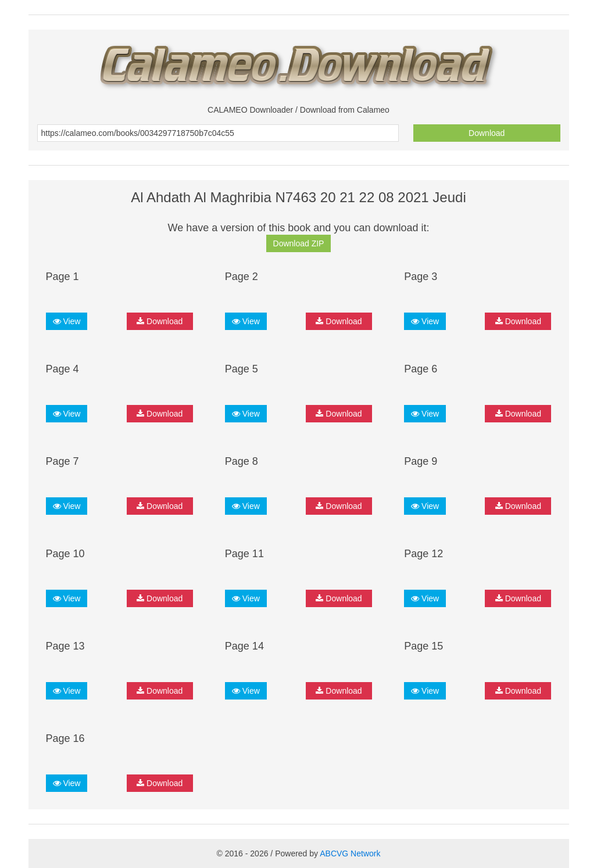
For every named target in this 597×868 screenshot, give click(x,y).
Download (487, 133)
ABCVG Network (350, 853)
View (67, 321)
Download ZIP (299, 243)
